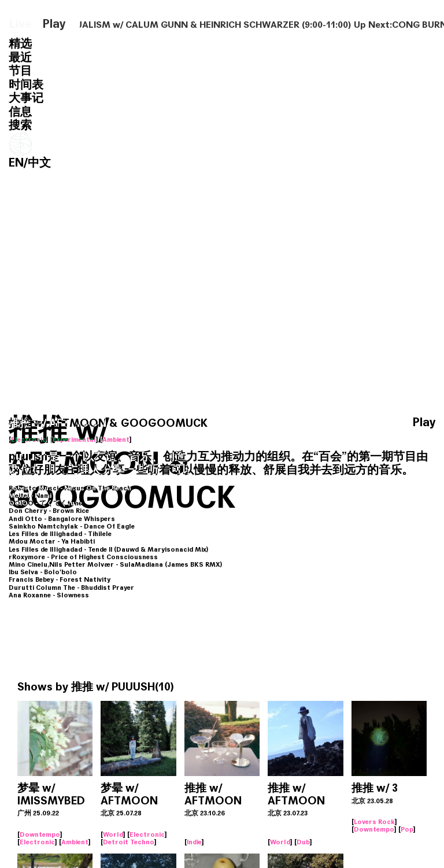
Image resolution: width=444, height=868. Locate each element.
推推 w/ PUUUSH (113, 687)
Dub (303, 842)
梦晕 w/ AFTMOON (129, 794)
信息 (20, 112)
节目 (20, 71)
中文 (39, 163)
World (113, 834)
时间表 (26, 85)
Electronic (29, 439)
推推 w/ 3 (375, 788)
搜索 (20, 125)
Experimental (74, 439)
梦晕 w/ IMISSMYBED (51, 794)
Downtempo (40, 834)
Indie (194, 842)
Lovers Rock (374, 822)
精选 (20, 44)
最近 (20, 58)
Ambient (116, 439)
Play (54, 24)
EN (16, 163)
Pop (407, 829)
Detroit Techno (129, 842)
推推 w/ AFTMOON (213, 794)
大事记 (26, 98)
